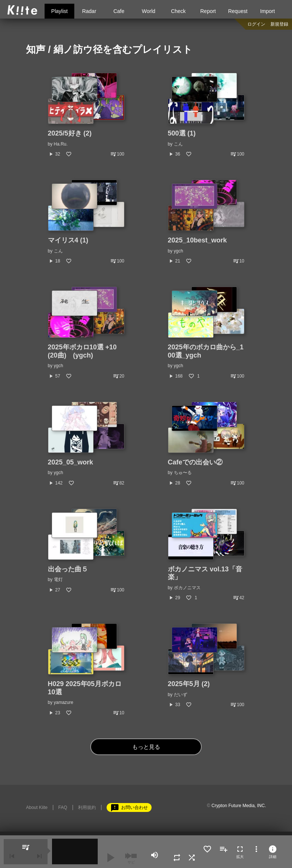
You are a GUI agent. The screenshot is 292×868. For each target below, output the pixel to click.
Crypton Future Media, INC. (239, 806)
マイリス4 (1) (68, 240)
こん (178, 144)
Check (178, 11)
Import (267, 11)
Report (208, 11)
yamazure (64, 702)
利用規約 (87, 807)
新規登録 (279, 24)
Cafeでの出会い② (195, 462)
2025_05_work (71, 462)
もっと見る (146, 747)
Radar (89, 11)
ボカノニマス (187, 588)
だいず (181, 695)
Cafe (119, 11)
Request (238, 11)
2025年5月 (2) (189, 684)
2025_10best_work (197, 240)
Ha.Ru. (61, 144)
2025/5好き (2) (70, 133)
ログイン (256, 24)
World (149, 11)
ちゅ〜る (183, 473)
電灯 (58, 580)
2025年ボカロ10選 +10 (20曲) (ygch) (82, 351)
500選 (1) (182, 133)
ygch (179, 251)
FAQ (63, 807)
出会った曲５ (68, 569)
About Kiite (37, 807)
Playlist (59, 11)
